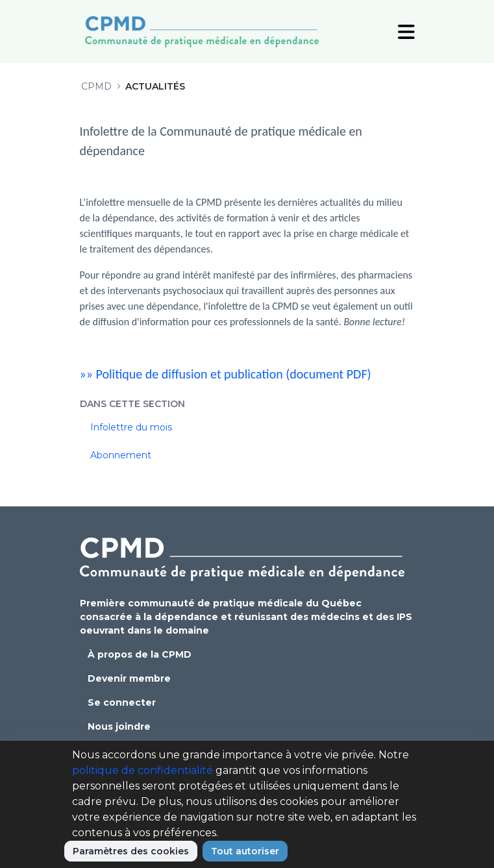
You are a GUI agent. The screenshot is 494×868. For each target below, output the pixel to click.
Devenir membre (129, 678)
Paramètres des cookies (131, 851)
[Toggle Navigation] (406, 31)
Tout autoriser (245, 851)
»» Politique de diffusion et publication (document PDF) (226, 374)
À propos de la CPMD (140, 654)
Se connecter (122, 702)
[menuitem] (247, 428)
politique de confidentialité (142, 770)
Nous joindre (119, 726)
